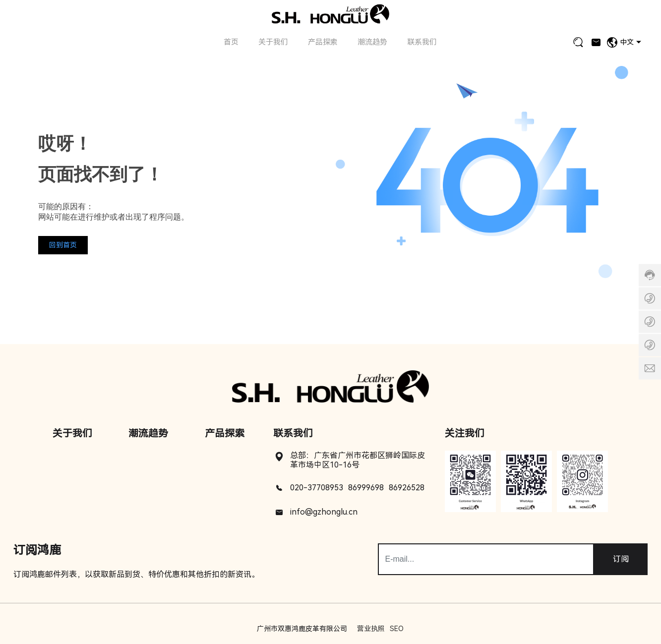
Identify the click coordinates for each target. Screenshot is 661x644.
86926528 (407, 488)
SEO (397, 629)
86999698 (366, 488)
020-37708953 (317, 488)
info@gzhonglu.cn (324, 512)
